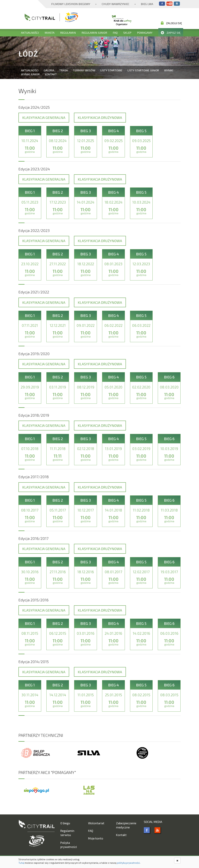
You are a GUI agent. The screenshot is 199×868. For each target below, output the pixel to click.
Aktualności (30, 33)
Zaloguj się (171, 23)
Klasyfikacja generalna (44, 118)
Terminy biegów (84, 70)
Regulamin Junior (94, 33)
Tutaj (21, 863)
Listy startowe (111, 70)
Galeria (49, 70)
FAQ (115, 33)
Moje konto (96, 838)
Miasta (50, 33)
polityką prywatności (128, 863)
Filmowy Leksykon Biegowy (71, 4)
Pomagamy (145, 33)
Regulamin (68, 33)
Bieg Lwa (147, 4)
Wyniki (169, 70)
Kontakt (51, 74)
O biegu (65, 823)
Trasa (64, 70)
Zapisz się (171, 33)
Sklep (127, 33)
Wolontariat (96, 823)
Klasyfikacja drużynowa (100, 118)
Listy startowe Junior (143, 70)
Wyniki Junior (30, 74)
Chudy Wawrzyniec (116, 4)
